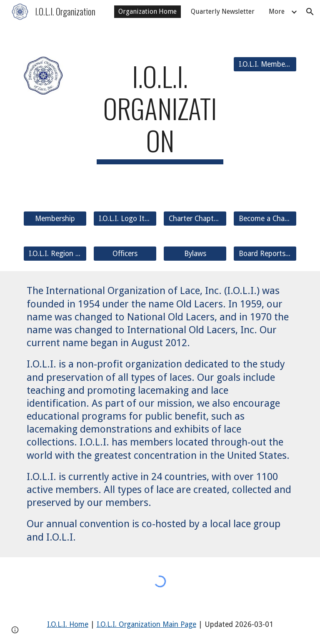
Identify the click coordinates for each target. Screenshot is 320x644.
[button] (310, 12)
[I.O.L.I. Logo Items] (125, 219)
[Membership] (55, 219)
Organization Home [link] (147, 11)
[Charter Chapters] (195, 219)
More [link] (277, 11)
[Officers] (125, 254)
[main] (160, 112)
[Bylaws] (195, 254)
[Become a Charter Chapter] (265, 219)
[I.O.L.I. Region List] (55, 254)
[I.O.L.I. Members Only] (265, 64)
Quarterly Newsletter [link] (223, 11)
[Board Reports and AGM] (265, 254)
